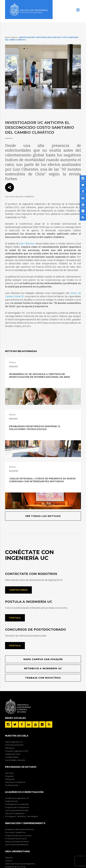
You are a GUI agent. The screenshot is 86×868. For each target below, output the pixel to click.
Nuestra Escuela (17, 736)
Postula (15, 618)
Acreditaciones (12, 785)
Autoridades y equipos (15, 760)
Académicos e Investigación (24, 792)
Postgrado (10, 779)
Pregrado (9, 776)
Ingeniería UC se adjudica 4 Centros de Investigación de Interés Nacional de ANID (40, 375)
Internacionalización (14, 745)
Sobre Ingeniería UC (14, 742)
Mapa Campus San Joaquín (43, 659)
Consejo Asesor (12, 757)
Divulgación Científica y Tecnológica (21, 816)
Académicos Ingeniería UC (17, 798)
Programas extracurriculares (18, 835)
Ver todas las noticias (43, 516)
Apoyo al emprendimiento (17, 841)
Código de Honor (13, 754)
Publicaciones (11, 801)
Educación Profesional (15, 782)
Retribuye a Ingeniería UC (43, 668)
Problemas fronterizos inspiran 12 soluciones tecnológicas (35, 428)
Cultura (9, 860)
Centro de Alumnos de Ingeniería (20, 864)
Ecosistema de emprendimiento (19, 829)
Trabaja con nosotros (43, 678)
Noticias (15, 37)
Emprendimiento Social (16, 838)
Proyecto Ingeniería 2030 (17, 751)
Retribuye (10, 748)
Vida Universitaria (18, 851)
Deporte (9, 857)
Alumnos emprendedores (17, 844)
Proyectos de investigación (17, 807)
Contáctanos (18, 590)
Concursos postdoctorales (17, 810)
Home (7, 37)
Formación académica (15, 832)
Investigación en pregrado (17, 804)
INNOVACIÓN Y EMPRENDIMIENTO (25, 823)
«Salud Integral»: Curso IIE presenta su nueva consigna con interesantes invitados (42, 480)
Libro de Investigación (15, 813)
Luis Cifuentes (27, 244)
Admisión (9, 773)
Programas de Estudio (21, 767)
